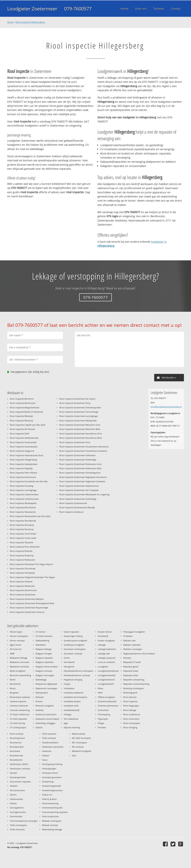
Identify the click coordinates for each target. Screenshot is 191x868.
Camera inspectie (18, 701)
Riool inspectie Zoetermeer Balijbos (27, 599)
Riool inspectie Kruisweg (22, 486)
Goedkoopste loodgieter (76, 640)
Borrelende (15, 684)
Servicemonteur (17, 790)
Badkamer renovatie (20, 662)
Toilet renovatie (17, 829)
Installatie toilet (71, 706)
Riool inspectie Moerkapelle (23, 503)
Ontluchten (103, 710)
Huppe (67, 684)
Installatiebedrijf (72, 710)
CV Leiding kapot (18, 727)
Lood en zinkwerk (106, 662)
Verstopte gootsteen (52, 777)
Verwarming (48, 782)
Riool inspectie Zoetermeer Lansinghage (78, 416)
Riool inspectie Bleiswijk (21, 416)
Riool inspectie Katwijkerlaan (24, 464)
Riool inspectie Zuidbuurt (72, 512)
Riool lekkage (130, 710)
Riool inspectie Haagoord (22, 451)
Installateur (69, 688)
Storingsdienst (17, 808)
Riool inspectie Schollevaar (23, 568)
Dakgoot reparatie (44, 658)
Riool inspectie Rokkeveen (23, 560)
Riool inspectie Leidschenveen (24, 499)
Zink (74, 755)
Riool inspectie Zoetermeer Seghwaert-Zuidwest (82, 481)
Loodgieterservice (106, 680)
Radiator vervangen (133, 649)
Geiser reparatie (71, 632)
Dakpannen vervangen (46, 688)
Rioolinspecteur (17, 738)
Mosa (100, 688)
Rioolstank (15, 751)
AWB (12, 654)
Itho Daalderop (71, 719)
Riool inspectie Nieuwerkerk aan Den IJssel (30, 516)
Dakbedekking (42, 640)
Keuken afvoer (105, 632)
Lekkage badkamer (107, 649)
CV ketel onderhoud (20, 714)
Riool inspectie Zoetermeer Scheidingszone (80, 473)
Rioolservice (16, 742)
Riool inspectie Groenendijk (23, 442)
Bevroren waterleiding (20, 675)
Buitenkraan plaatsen (20, 697)
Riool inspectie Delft (20, 434)
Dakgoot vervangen (45, 675)
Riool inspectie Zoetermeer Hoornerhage (79, 412)
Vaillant (46, 755)
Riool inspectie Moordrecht (23, 507)
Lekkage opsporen (107, 658)
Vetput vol (47, 795)
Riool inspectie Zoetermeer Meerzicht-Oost (80, 425)
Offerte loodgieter (106, 697)
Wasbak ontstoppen (52, 821)
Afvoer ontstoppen (19, 636)
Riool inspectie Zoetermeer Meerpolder (78, 421)
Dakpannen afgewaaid (46, 684)
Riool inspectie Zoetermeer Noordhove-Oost (81, 434)
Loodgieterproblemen (108, 671)
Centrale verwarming (20, 710)
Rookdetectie (16, 760)
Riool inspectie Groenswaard (24, 447)
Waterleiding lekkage (52, 829)
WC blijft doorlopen (81, 738)
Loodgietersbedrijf (107, 675)
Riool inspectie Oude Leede (23, 538)
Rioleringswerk (130, 693)
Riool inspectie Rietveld (21, 551)
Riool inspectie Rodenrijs (22, 555)
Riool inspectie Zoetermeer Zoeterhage (78, 499)
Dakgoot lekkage (44, 649)
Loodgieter (103, 667)
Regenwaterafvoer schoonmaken (139, 654)
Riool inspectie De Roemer (23, 429)
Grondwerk (69, 662)
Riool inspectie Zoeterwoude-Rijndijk (77, 507)
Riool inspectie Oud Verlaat (23, 534)
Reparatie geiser (131, 667)
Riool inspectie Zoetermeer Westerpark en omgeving (84, 494)
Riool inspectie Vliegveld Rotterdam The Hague (32, 577)
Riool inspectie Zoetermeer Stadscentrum (79, 486)
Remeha (127, 658)
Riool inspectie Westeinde (22, 586)
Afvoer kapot (16, 632)
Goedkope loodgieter (74, 645)
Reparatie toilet (131, 675)
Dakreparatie (42, 693)
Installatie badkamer (74, 693)
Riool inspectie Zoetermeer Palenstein (77, 455)
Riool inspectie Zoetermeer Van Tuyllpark (79, 490)
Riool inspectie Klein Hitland (23, 473)
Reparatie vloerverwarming (136, 684)
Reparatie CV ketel (132, 662)
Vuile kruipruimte (50, 816)
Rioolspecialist (17, 747)
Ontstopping (104, 714)
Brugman (14, 693)
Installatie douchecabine (76, 697)
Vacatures (47, 751)
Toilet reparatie (49, 734)
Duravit (39, 701)
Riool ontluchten (131, 719)
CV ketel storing (17, 723)
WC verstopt (78, 747)
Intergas (68, 714)
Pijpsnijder (103, 719)
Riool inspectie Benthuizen (23, 403)
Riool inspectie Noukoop (22, 529)
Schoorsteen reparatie (20, 782)
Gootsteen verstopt (73, 654)
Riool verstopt (17, 734)
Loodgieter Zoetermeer (32, 9)
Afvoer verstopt (17, 640)
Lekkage (102, 645)
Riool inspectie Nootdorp (22, 525)
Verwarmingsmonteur (52, 790)
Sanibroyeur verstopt (20, 769)
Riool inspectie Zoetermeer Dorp (75, 403)
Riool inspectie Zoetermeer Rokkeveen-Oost (80, 464)
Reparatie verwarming (134, 680)
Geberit (39, 727)
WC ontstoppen (80, 742)
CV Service (40, 632)
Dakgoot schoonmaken (47, 667)
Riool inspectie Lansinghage (23, 490)
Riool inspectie (130, 701)
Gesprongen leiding (73, 636)
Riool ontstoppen (132, 723)
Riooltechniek (16, 755)
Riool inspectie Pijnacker (22, 542)
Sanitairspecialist (18, 777)
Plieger (101, 723)
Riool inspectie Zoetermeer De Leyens (77, 399)
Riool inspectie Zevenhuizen (23, 590)
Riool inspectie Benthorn (22, 399)
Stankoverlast (16, 799)
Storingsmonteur (18, 812)
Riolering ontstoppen (134, 688)
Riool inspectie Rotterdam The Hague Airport (31, 564)
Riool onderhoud (132, 714)
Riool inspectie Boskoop (21, 421)
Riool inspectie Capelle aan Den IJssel (28, 425)
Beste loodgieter (18, 671)
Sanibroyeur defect (19, 764)
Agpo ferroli (16, 645)
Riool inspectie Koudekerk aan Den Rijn (29, 481)
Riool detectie (130, 697)
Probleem (128, 636)
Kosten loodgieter (106, 640)
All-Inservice (16, 649)
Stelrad (13, 803)
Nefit (100, 693)
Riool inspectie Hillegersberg (30, 22)
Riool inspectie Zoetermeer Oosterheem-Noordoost (84, 447)
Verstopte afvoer (50, 773)
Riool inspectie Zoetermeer (23, 595)
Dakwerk (40, 697)
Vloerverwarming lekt (52, 808)
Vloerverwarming (50, 803)
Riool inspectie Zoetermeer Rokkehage (78, 460)
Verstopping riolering (52, 764)
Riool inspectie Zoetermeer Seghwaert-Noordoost (83, 477)
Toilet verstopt (49, 738)
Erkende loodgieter (45, 706)
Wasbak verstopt (50, 825)
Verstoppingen (49, 769)
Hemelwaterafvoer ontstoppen (79, 671)
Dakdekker (41, 645)
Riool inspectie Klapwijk (21, 468)
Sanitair (13, 773)
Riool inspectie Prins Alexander (25, 547)
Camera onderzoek (19, 706)
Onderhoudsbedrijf (107, 701)
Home (10, 22)
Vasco (45, 760)
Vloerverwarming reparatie (55, 812)
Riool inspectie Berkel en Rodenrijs (27, 412)
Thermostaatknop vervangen (24, 821)
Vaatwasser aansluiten (53, 747)
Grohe (67, 658)
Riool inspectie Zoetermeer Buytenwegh (29, 608)
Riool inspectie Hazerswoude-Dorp (27, 455)
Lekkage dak (104, 654)
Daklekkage (41, 680)
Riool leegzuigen (131, 706)
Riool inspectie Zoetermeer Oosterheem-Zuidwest (83, 451)
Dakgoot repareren (45, 662)
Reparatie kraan (131, 671)
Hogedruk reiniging (73, 680)
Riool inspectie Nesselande (23, 512)
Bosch (13, 688)
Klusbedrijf (103, 636)
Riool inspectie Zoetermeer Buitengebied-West (32, 603)
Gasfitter (40, 710)
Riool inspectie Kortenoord (23, 477)
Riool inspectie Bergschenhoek (25, 407)
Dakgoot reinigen (44, 654)
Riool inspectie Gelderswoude (24, 438)
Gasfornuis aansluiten (46, 714)
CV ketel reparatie (18, 719)
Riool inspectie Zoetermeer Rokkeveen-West (80, 468)
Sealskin (14, 786)
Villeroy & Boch (49, 799)
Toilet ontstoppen (18, 825)
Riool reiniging (130, 727)
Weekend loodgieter (82, 751)
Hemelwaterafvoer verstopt (77, 675)
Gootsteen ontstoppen (75, 649)
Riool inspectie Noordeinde (23, 521)
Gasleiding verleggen (45, 723)
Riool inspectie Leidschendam (24, 494)
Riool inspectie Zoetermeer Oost (75, 442)
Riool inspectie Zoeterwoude (73, 503)
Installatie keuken (72, 701)
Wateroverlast (79, 734)
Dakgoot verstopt (44, 671)
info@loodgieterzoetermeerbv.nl (166, 407)
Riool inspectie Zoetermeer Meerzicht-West (80, 429)
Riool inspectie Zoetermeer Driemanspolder (80, 407)
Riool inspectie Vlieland (21, 581)
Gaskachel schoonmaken (47, 719)
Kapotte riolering (72, 727)
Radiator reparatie (132, 645)
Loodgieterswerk (106, 684)
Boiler (13, 680)
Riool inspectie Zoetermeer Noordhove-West (81, 438)
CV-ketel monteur (44, 636)
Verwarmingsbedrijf (51, 786)
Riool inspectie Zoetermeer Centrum (27, 612)
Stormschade (16, 816)
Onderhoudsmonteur (108, 706)
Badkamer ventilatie (19, 667)
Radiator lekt (129, 640)
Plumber (102, 727)
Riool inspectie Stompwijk (22, 573)
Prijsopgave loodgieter (134, 632)
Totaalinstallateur (50, 742)
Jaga (66, 723)
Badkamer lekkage (19, 658)
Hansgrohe (69, 667)
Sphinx (13, 795)
